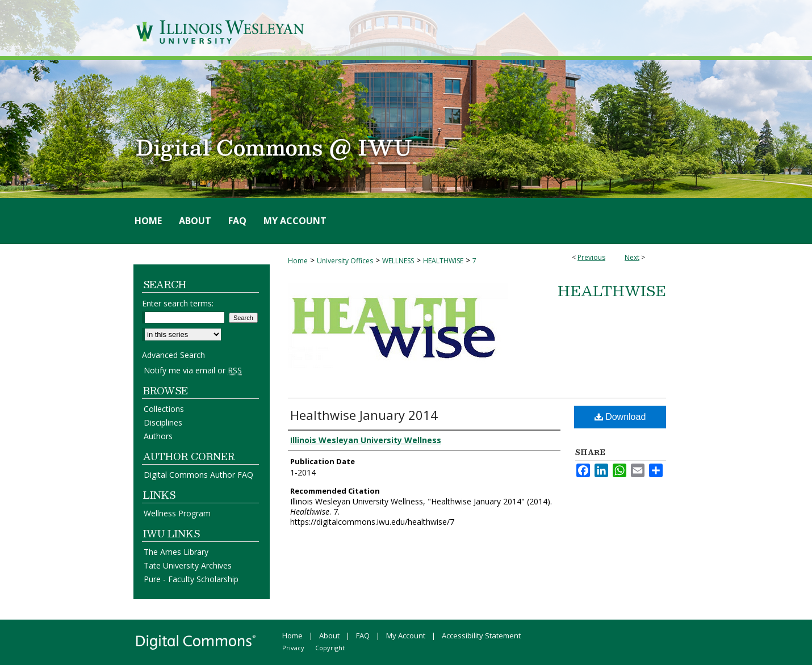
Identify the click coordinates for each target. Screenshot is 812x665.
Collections (164, 409)
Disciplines (163, 422)
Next (632, 257)
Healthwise (612, 291)
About (329, 635)
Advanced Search (173, 355)
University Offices (345, 261)
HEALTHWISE (443, 261)
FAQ (363, 635)
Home (298, 261)
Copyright (330, 648)
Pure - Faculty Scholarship (191, 579)
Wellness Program (177, 513)
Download (620, 417)
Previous (591, 257)
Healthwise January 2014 (364, 415)
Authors (158, 436)
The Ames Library (176, 552)
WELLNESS (398, 261)
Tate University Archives (188, 565)
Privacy (293, 648)
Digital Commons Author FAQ (198, 475)
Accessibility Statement (481, 635)
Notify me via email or (193, 370)
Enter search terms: (178, 303)
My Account (406, 635)
